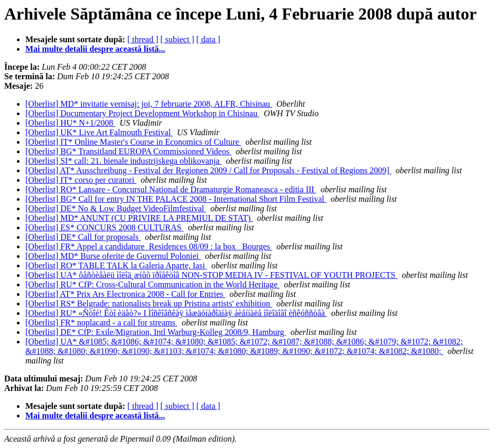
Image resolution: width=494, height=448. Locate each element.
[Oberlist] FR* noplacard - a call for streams (101, 323)
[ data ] (208, 39)
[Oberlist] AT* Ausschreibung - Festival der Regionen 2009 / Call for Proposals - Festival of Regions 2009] (208, 170)
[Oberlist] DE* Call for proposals (83, 237)
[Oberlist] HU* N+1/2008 (70, 123)
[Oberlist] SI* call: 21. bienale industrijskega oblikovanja (123, 161)
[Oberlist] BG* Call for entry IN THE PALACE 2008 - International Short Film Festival (176, 199)
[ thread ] (143, 39)
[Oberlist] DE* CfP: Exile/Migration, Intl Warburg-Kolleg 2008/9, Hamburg (156, 332)
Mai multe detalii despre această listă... (95, 49)
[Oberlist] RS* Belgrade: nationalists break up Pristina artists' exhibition (149, 304)
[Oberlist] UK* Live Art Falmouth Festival (99, 132)
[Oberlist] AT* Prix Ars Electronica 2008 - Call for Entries (125, 294)
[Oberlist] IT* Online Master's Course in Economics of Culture (133, 142)
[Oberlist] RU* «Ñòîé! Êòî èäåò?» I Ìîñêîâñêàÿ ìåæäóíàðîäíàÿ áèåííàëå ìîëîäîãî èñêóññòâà (176, 313)
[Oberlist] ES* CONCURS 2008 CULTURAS (104, 227)
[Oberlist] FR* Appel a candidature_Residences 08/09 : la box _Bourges (149, 246)
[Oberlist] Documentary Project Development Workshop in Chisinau (142, 113)
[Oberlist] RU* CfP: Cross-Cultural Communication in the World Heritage (152, 284)
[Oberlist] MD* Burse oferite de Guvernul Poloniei (113, 256)
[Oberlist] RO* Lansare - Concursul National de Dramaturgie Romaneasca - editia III (171, 189)
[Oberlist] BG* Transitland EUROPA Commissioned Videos (128, 151)
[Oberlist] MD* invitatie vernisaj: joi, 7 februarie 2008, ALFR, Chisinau (149, 104)
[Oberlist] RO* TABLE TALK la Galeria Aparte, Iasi (116, 265)
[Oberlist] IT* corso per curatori (81, 180)
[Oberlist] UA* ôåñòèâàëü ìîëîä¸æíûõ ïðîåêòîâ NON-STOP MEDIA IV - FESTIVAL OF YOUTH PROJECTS (211, 275)
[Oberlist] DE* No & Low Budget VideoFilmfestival (116, 208)
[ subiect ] (178, 39)
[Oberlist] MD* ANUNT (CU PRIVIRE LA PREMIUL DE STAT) (139, 218)
